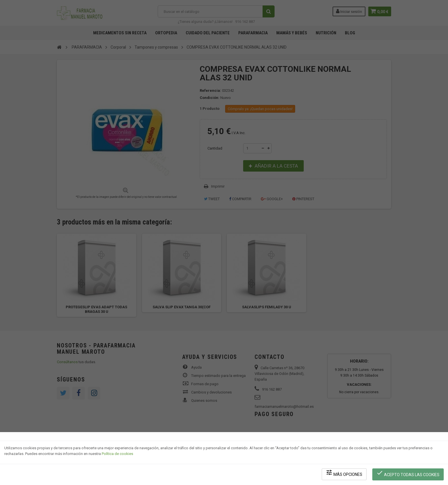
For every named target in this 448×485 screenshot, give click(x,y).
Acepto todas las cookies (408, 474)
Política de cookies (117, 455)
